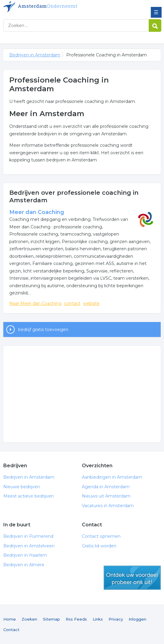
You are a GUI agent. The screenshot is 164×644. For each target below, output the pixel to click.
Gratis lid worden (99, 546)
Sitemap (51, 619)
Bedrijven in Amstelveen (29, 546)
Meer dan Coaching (37, 212)
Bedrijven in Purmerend (28, 536)
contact (72, 303)
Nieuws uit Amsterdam (106, 496)
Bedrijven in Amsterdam (47, 7)
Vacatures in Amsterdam (108, 506)
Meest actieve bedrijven (28, 496)
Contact (11, 630)
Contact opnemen (101, 536)
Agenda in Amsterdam (106, 487)
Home (10, 619)
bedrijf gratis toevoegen (43, 330)
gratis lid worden (132, 578)
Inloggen (137, 619)
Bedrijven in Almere (24, 565)
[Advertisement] (82, 394)
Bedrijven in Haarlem (25, 555)
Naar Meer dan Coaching (35, 303)
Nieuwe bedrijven (22, 487)
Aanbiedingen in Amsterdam (112, 477)
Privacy (116, 619)
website (91, 303)
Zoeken (29, 619)
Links (98, 619)
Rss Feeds (76, 619)
